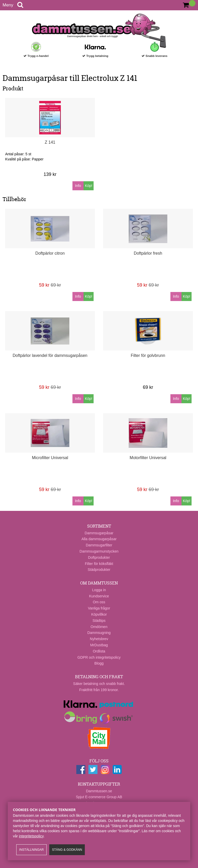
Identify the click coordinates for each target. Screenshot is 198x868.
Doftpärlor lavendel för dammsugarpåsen (50, 355)
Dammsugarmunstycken (99, 551)
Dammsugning (99, 633)
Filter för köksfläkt (99, 564)
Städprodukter (99, 570)
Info (78, 186)
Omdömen (99, 627)
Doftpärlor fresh (148, 253)
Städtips (99, 621)
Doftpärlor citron (50, 253)
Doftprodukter (99, 557)
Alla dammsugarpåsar (99, 539)
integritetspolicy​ (31, 836)
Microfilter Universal (50, 458)
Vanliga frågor (99, 608)
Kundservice (99, 596)
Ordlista (99, 651)
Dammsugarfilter (99, 545)
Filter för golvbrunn (148, 355)
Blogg (99, 663)
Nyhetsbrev (99, 639)
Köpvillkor (99, 614)
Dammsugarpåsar (99, 533)
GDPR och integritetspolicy (99, 657)
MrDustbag (99, 645)
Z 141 (50, 142)
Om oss (99, 602)
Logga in (99, 590)
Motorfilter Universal (148, 458)
